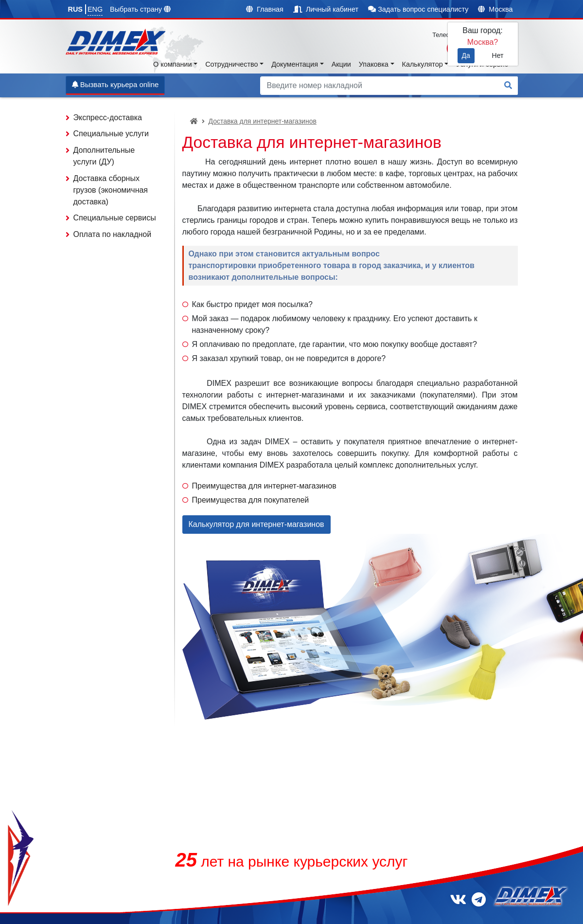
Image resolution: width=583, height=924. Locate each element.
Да (466, 55)
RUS (75, 9)
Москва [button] (495, 9)
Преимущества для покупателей (251, 500)
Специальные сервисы (115, 218)
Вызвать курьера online (115, 84)
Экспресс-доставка (108, 118)
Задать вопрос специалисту (418, 9)
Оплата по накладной (113, 234)
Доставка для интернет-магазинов (263, 121)
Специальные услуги (111, 134)
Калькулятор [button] (423, 64)
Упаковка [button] (374, 64)
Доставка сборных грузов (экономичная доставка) (111, 190)
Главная (265, 9)
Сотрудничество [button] (231, 64)
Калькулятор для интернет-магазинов (256, 524)
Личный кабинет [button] (326, 9)
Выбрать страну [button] (140, 9)
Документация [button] (295, 64)
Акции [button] (341, 64)
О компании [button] (172, 64)
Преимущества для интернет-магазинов (264, 486)
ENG (95, 9)
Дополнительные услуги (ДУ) (104, 156)
